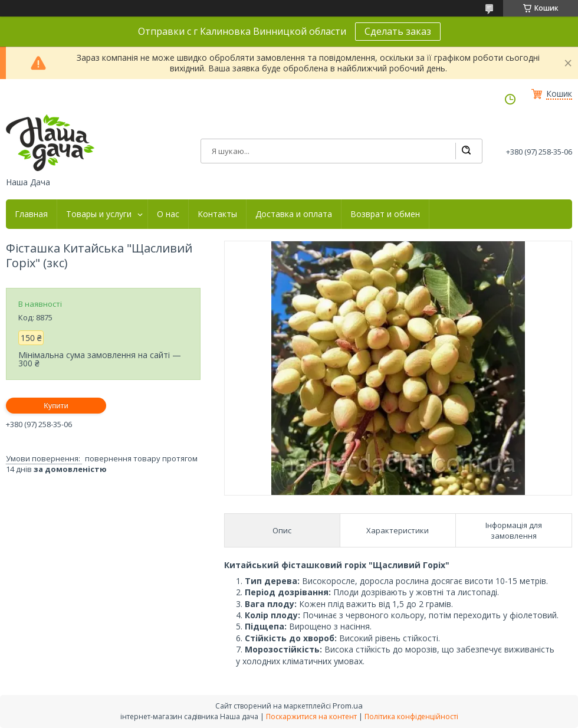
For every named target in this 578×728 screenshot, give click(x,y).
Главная (31, 214)
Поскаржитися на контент (311, 716)
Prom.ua (348, 706)
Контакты (217, 214)
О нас (168, 214)
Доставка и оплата (294, 214)
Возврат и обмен (385, 214)
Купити (56, 406)
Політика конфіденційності (411, 716)
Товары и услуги (99, 214)
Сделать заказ (398, 31)
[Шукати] (466, 151)
